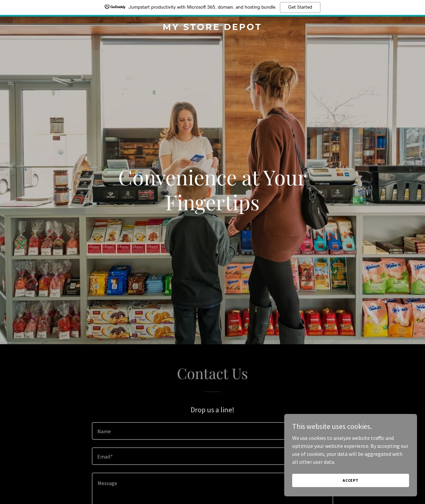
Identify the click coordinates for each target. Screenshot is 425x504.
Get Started (300, 7)
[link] (213, 28)
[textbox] (212, 431)
